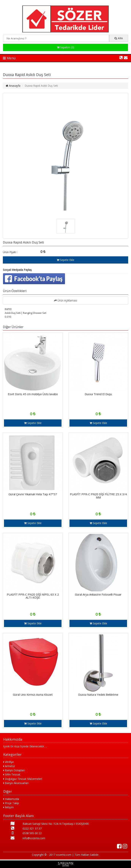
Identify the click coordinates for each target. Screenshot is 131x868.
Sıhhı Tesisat (12, 774)
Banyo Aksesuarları (16, 783)
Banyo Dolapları (14, 770)
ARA (119, 38)
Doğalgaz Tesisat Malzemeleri (23, 779)
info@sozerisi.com (24, 838)
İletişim (8, 807)
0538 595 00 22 (22, 833)
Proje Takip (11, 803)
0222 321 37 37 (22, 828)
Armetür (9, 766)
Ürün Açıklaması (66, 300)
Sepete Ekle (65, 260)
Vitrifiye (9, 762)
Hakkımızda (11, 799)
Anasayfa (13, 86)
